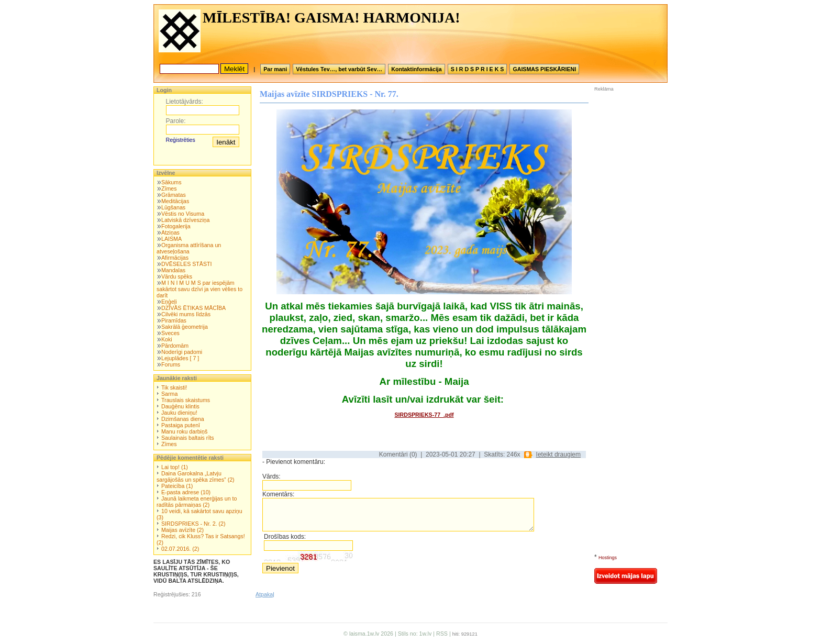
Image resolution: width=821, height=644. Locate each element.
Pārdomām (175, 346)
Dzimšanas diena (183, 419)
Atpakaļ (265, 594)
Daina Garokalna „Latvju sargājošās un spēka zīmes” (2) (196, 476)
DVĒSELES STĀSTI (187, 264)
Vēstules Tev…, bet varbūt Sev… (339, 69)
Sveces (170, 333)
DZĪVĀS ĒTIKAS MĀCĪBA (193, 308)
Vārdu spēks (177, 276)
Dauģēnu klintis (180, 406)
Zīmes (169, 188)
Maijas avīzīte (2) (182, 530)
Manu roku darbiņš (184, 431)
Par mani (275, 69)
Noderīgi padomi (182, 352)
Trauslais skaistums (186, 400)
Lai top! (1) (175, 467)
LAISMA (171, 239)
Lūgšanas (173, 207)
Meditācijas (175, 201)
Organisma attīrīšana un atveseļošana (189, 248)
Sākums (171, 182)
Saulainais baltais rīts (188, 438)
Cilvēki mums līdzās (186, 314)
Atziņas (170, 232)
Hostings (608, 558)
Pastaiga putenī (181, 425)
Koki (167, 339)
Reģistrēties (181, 140)
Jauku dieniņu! (179, 413)
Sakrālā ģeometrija (185, 327)
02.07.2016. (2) (180, 549)
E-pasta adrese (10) (186, 492)
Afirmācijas (175, 258)
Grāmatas (174, 195)
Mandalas (173, 270)
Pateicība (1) (177, 486)
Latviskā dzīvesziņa (185, 220)
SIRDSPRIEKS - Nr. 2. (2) (193, 524)
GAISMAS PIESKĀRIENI (544, 69)
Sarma (169, 394)
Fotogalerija (176, 226)
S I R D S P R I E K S (478, 69)
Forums (171, 364)
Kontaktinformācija (417, 69)
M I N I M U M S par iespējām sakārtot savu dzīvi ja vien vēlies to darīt (199, 289)
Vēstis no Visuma (183, 214)
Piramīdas (174, 320)
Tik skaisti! (174, 387)
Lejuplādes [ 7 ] (180, 358)
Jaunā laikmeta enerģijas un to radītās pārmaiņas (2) (197, 502)
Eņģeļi (169, 302)
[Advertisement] (626, 162)
